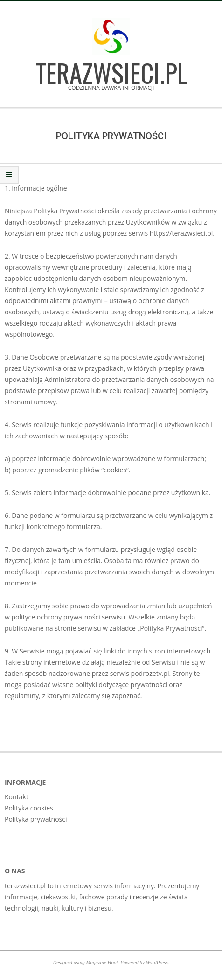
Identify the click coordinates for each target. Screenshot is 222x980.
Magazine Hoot (102, 962)
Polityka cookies (29, 808)
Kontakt (17, 797)
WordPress (157, 962)
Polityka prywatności (36, 819)
